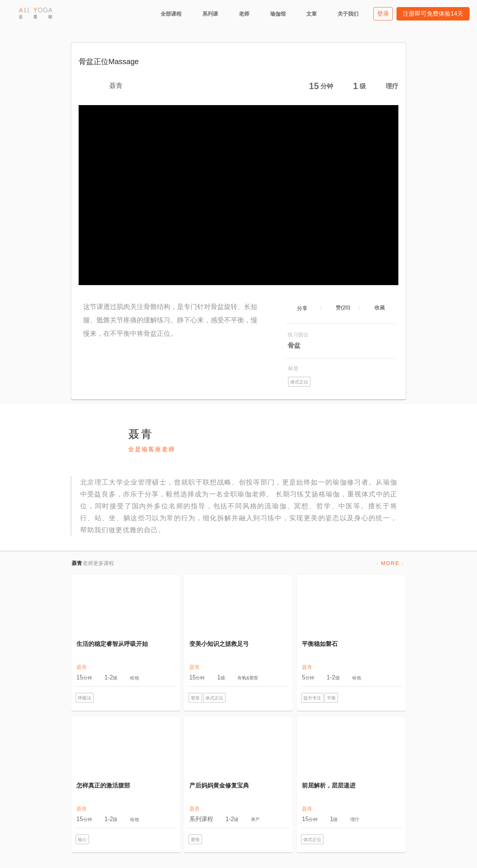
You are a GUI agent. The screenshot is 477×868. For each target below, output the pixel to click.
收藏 (380, 307)
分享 (302, 308)
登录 (383, 14)
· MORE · (390, 563)
